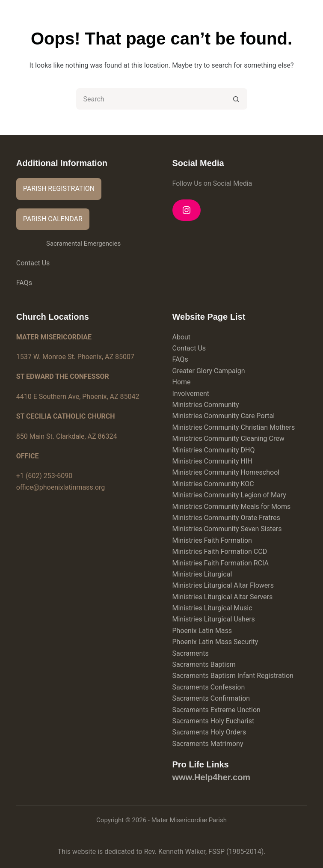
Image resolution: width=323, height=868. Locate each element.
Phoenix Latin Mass (202, 631)
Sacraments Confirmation (211, 698)
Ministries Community (206, 405)
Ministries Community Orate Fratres (226, 518)
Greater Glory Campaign (209, 371)
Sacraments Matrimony (208, 744)
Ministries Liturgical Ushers (214, 619)
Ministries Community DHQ (214, 450)
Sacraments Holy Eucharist (213, 721)
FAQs (24, 283)
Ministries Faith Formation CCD (220, 551)
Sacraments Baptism (204, 664)
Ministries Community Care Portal (224, 416)
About (182, 337)
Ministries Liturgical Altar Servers (223, 597)
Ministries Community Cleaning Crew (228, 438)
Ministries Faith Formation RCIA (221, 563)
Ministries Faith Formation (212, 540)
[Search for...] (151, 99)
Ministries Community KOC (213, 484)
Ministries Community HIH (212, 461)
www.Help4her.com (212, 777)
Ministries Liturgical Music (212, 608)
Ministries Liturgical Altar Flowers (223, 585)
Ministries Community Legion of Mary (229, 495)
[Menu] (303, 15)
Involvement (191, 394)
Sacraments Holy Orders (209, 732)
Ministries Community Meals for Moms (232, 507)
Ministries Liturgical (202, 574)
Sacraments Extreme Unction (216, 710)
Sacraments (191, 653)
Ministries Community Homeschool (226, 472)
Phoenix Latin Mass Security (215, 642)
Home (182, 382)
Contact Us (33, 263)
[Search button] (237, 99)
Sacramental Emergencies (83, 244)
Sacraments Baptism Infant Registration (233, 676)
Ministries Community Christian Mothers (234, 427)
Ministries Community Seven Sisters (227, 529)
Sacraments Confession (209, 687)
